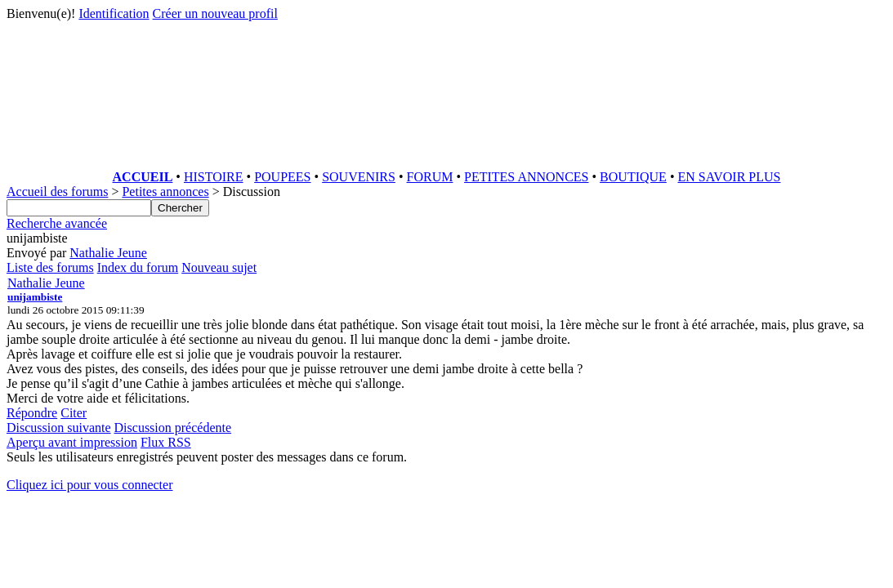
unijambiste (35, 297)
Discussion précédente (173, 428)
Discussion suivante (59, 428)
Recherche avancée (57, 223)
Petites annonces (165, 192)
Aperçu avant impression (72, 442)
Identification (114, 13)
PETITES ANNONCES (526, 177)
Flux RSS (166, 442)
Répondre (32, 413)
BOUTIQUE (633, 177)
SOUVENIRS (359, 177)
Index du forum (138, 267)
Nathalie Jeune (108, 253)
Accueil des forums (57, 192)
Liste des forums (50, 267)
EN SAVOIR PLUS (729, 177)
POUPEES (282, 177)
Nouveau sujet (219, 267)
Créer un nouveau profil (215, 13)
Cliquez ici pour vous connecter (90, 485)
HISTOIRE (214, 177)
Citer (74, 413)
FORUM (430, 177)
